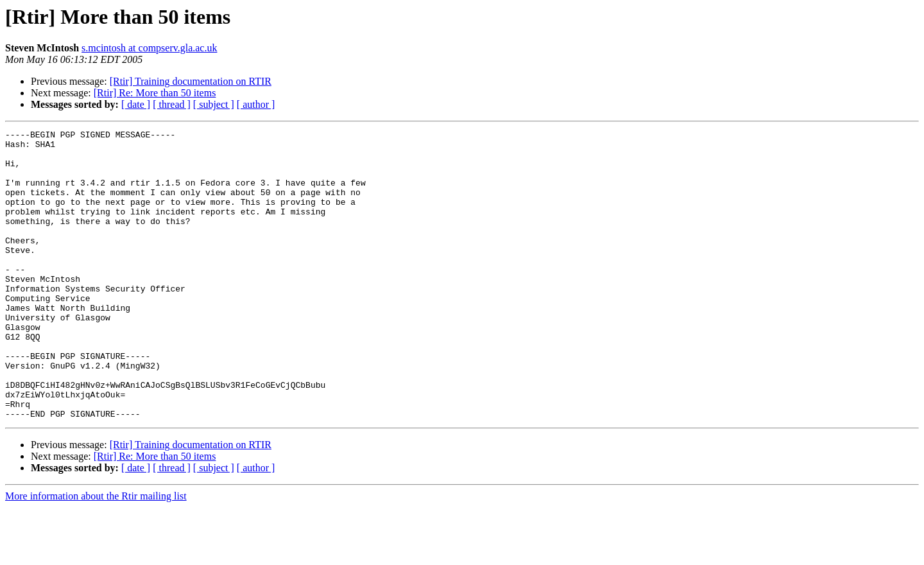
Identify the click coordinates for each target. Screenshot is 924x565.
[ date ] (136, 104)
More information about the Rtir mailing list (96, 554)
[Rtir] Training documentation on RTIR (191, 81)
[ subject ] (214, 104)
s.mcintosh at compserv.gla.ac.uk (149, 48)
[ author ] (256, 104)
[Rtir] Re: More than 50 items (155, 93)
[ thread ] (172, 104)
